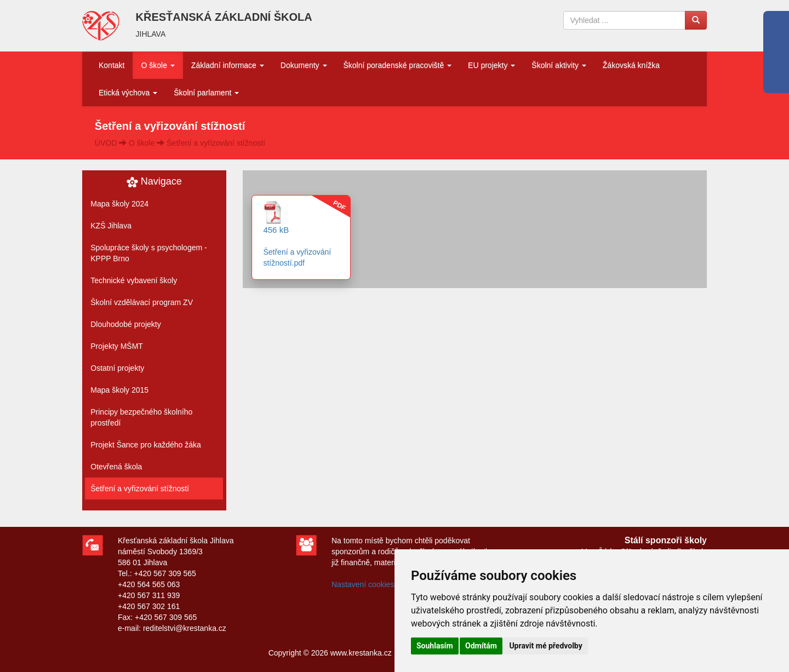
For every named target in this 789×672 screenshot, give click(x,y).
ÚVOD (106, 143)
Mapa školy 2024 (119, 204)
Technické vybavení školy (134, 280)
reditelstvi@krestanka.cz (185, 628)
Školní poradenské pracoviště (398, 65)
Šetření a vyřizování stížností (216, 143)
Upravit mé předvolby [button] (545, 646)
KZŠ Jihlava (111, 226)
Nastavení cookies (363, 584)
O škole (158, 65)
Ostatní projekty (117, 368)
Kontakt (112, 65)
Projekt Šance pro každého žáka (146, 445)
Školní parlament (206, 93)
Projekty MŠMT (117, 346)
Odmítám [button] (481, 646)
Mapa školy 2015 (119, 390)
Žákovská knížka (631, 65)
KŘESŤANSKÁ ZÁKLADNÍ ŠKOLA (224, 17)
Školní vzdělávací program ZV (142, 302)
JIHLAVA (151, 34)
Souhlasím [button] (435, 646)
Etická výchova (128, 93)
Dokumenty (304, 65)
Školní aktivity (559, 65)
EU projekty (491, 65)
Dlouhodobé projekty (125, 324)
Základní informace (228, 65)
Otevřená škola (116, 467)
